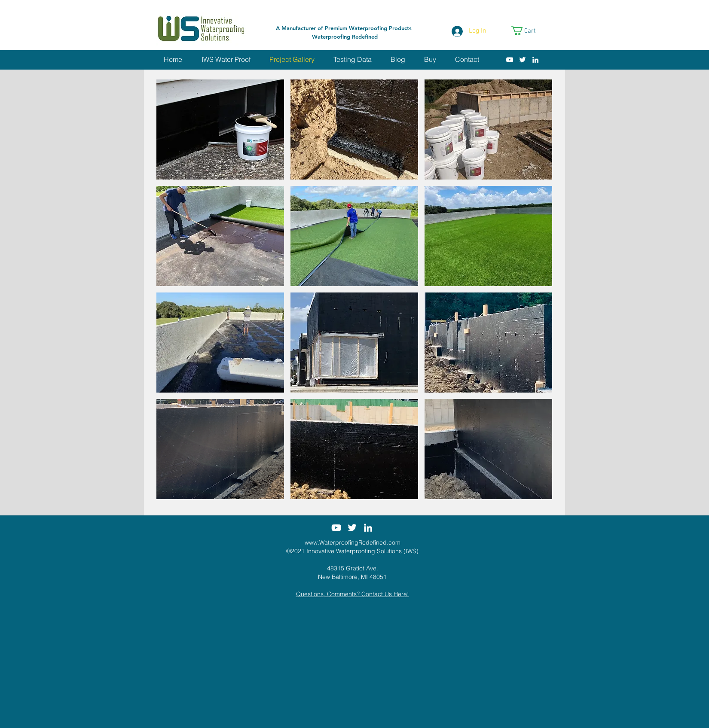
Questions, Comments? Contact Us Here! (353, 594)
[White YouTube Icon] (510, 60)
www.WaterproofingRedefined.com (353, 542)
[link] (529, 30)
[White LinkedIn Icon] (535, 60)
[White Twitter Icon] (523, 60)
